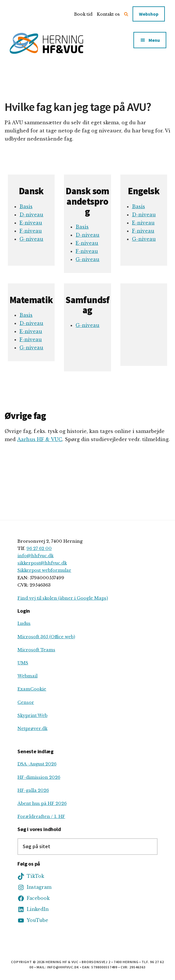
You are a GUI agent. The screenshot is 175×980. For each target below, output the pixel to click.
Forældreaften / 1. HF (41, 817)
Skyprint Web (32, 715)
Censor (26, 702)
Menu (154, 40)
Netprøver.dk (32, 729)
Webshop (149, 14)
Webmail (27, 676)
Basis (26, 206)
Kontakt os (108, 14)
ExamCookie (32, 689)
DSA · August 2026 (37, 764)
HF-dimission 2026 (39, 777)
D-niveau (31, 215)
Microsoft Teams (36, 650)
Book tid (83, 14)
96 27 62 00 (39, 549)
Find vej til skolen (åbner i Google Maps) (63, 598)
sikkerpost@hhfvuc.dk (42, 563)
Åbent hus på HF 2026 (42, 803)
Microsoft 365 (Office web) (46, 637)
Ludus (24, 623)
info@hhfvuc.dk (35, 556)
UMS (23, 663)
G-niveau (31, 239)
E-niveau (31, 223)
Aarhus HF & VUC (40, 439)
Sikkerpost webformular (44, 570)
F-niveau (31, 231)
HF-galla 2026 (33, 790)
